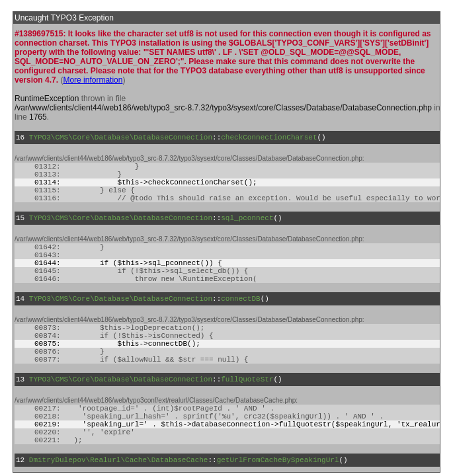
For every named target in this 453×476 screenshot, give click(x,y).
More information (93, 80)
